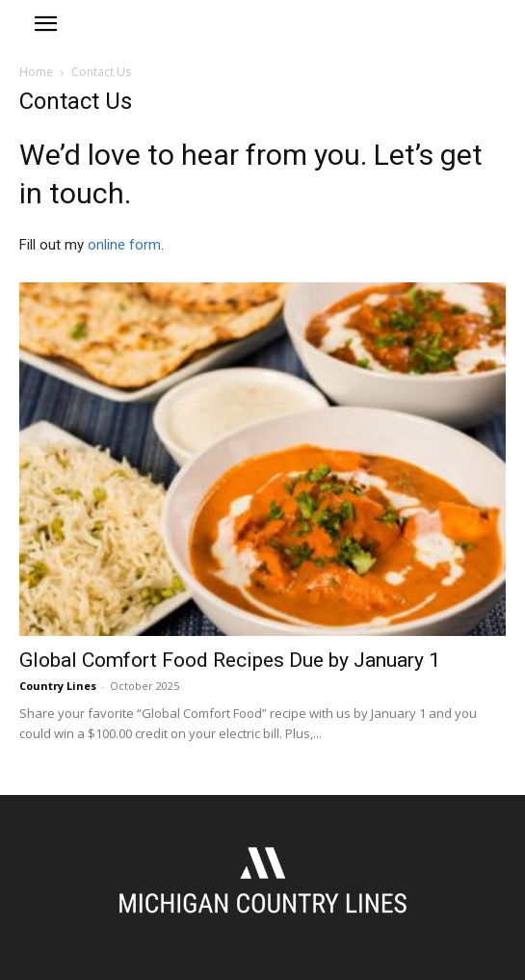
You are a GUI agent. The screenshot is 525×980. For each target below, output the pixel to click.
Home (36, 72)
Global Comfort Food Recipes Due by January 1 (230, 660)
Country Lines (58, 686)
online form (124, 245)
